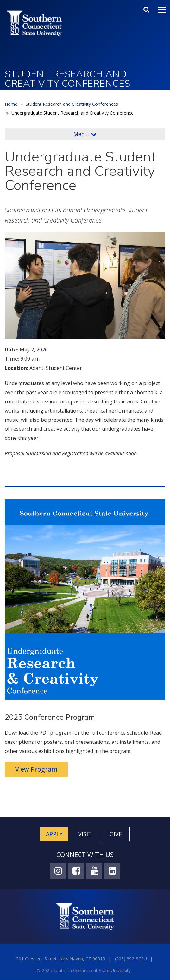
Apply (54, 834)
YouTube (94, 871)
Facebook (76, 871)
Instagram (58, 871)
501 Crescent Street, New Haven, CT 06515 (61, 959)
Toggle (162, 9)
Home (11, 104)
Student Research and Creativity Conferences (72, 104)
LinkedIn (112, 871)
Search (147, 8)
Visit (85, 834)
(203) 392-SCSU (131, 959)
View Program (36, 769)
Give (116, 834)
